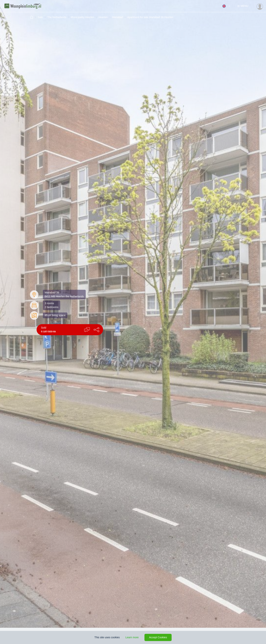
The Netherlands (57, 17)
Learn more (132, 637)
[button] (96, 330)
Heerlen (103, 17)
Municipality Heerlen (83, 17)
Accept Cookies (158, 637)
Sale (40, 17)
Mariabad (117, 17)
